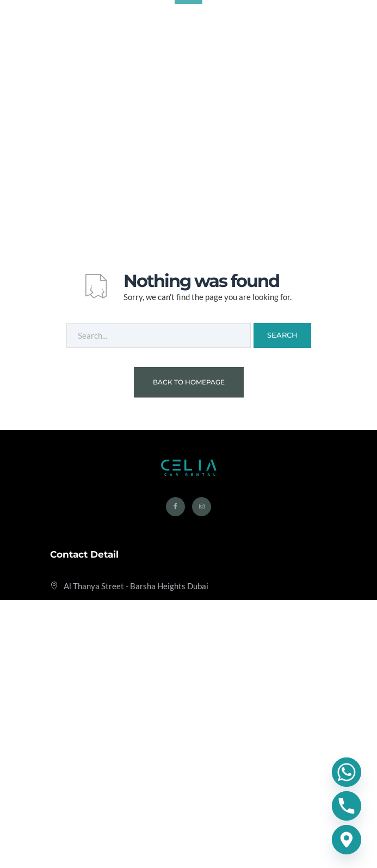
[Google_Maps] (347, 840)
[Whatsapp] (347, 772)
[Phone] (347, 806)
